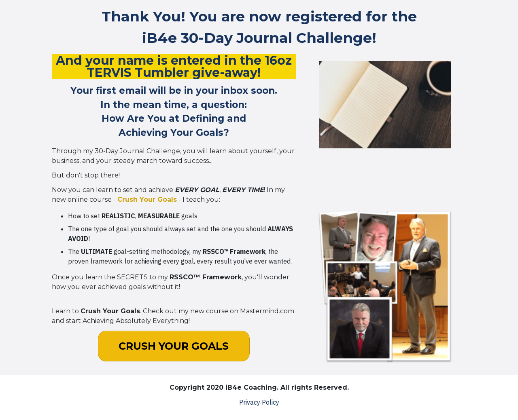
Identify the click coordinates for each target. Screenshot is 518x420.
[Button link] (174, 346)
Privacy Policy (259, 402)
